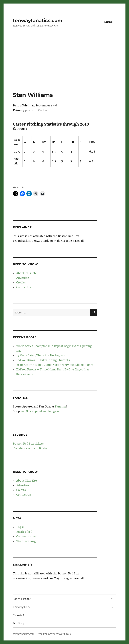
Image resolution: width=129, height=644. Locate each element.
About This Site (27, 273)
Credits (21, 282)
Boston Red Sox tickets (28, 444)
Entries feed (24, 532)
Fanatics (61, 406)
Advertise (23, 278)
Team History (22, 599)
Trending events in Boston (31, 448)
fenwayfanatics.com (38, 20)
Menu (109, 22)
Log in (20, 527)
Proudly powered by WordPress (54, 634)
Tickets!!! (19, 615)
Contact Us (24, 287)
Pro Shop (19, 623)
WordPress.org (26, 541)
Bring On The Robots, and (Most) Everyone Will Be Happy (55, 365)
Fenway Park (22, 607)
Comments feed (27, 536)
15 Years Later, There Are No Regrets (41, 355)
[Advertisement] (65, 67)
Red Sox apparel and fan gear (40, 411)
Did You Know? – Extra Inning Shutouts (43, 360)
